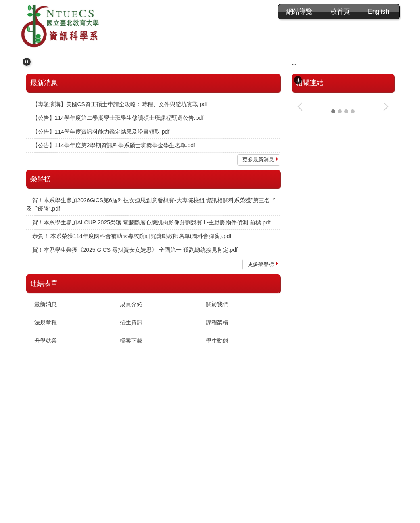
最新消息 (46, 393)
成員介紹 (131, 393)
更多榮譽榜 (261, 352)
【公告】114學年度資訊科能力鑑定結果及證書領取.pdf (101, 220)
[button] (27, 58)
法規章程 (46, 411)
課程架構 (217, 411)
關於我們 (217, 393)
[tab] (197, 136)
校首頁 (340, 12)
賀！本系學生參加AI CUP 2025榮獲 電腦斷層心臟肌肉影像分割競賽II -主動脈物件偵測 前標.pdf (151, 310)
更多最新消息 (258, 248)
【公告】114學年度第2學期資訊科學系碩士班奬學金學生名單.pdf (114, 233)
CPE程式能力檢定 (321, 347)
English (378, 12)
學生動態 (217, 429)
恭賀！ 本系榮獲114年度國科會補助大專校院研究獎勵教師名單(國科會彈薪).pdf (132, 324)
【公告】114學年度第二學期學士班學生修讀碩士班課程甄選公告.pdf (118, 206)
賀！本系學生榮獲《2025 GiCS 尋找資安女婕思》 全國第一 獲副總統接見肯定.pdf (135, 338)
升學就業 (46, 429)
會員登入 (299, 12)
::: (222, 12)
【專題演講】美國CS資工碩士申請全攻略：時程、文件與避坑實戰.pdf (120, 192)
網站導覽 (255, 12)
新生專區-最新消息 (321, 305)
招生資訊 (131, 411)
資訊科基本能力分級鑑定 (329, 389)
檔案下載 (131, 429)
